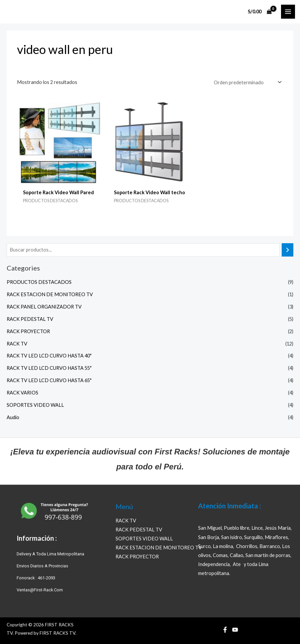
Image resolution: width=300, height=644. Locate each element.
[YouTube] (235, 630)
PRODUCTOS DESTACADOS (39, 282)
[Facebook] (225, 630)
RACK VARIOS (22, 393)
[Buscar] (288, 250)
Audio (13, 417)
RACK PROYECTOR (28, 331)
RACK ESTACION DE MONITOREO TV (50, 294)
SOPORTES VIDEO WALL (35, 405)
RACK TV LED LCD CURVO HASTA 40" (49, 356)
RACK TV (17, 344)
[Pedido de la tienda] (247, 82)
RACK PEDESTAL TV (30, 319)
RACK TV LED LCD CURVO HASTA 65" (49, 380)
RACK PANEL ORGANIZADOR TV (44, 307)
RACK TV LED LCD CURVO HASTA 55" (49, 368)
